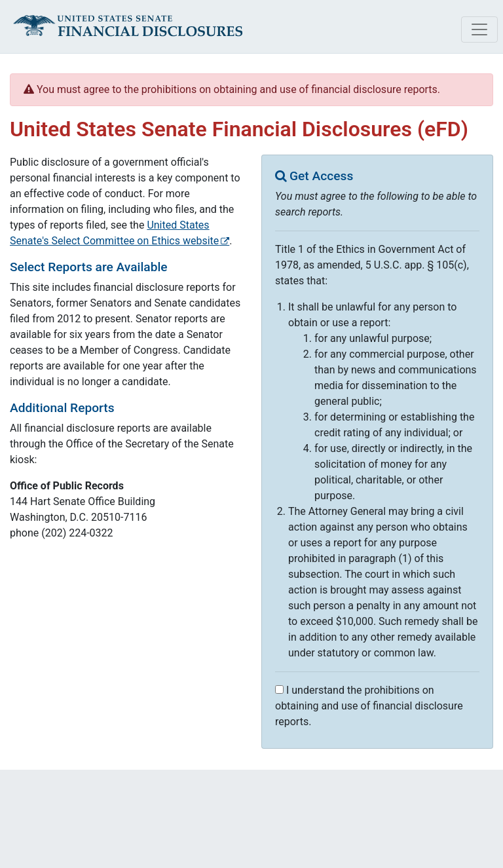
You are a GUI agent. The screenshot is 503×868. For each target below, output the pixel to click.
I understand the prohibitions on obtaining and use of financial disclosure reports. (369, 706)
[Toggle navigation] (479, 29)
